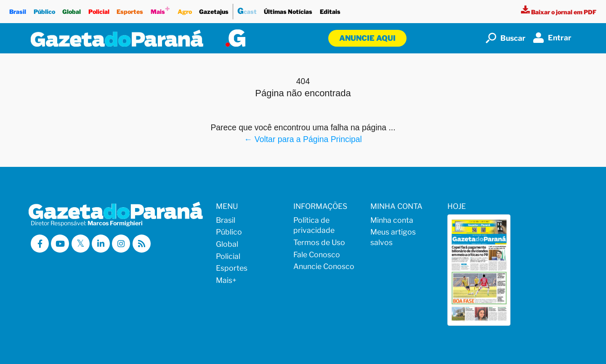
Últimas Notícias (288, 9)
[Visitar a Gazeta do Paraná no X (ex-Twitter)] (81, 244)
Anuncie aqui (367, 38)
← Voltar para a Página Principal (303, 139)
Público (44, 9)
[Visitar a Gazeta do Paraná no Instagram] (121, 244)
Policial (99, 9)
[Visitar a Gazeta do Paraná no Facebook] (40, 244)
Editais (330, 9)
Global (72, 9)
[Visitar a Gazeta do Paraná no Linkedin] (101, 244)
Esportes (130, 9)
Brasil (18, 9)
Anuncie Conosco (324, 266)
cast (247, 10)
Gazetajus (214, 9)
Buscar (506, 38)
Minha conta (392, 220)
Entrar (552, 38)
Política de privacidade (314, 225)
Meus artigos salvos (393, 237)
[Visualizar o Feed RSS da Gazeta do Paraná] (142, 244)
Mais (160, 9)
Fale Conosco (317, 255)
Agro (185, 9)
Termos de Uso (319, 242)
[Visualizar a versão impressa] (559, 12)
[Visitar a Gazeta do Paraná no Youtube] (60, 244)
